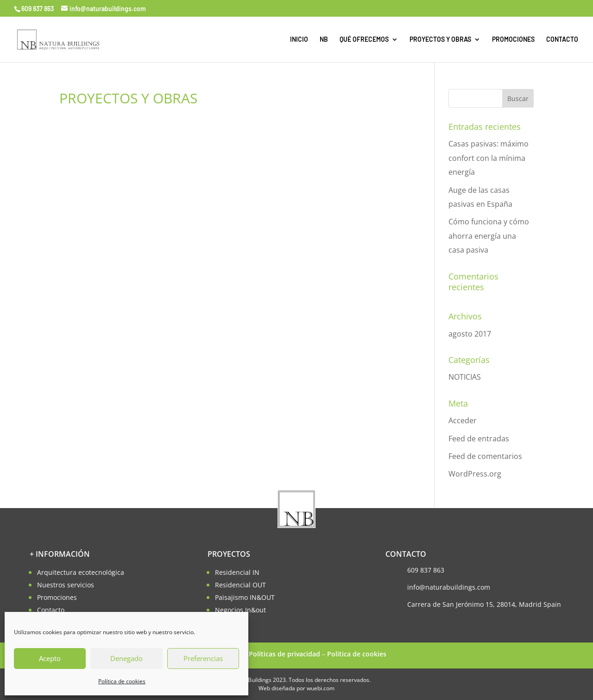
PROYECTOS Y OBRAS (440, 40)
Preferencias (203, 658)
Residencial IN (237, 572)
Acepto (50, 658)
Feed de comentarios (485, 456)
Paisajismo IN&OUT (245, 597)
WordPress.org (475, 474)
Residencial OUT (240, 585)
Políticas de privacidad (284, 654)
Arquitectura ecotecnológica (81, 572)
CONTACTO (562, 40)
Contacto (51, 610)
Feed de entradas (479, 439)
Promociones (57, 597)
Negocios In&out (240, 610)
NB (324, 40)
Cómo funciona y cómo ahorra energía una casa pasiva (489, 236)
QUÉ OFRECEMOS (364, 40)
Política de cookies (122, 681)
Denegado (126, 658)
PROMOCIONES (513, 40)
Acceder (463, 420)
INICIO (299, 40)
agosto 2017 (470, 334)
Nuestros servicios (66, 585)
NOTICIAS (465, 377)
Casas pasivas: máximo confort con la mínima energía (489, 158)
